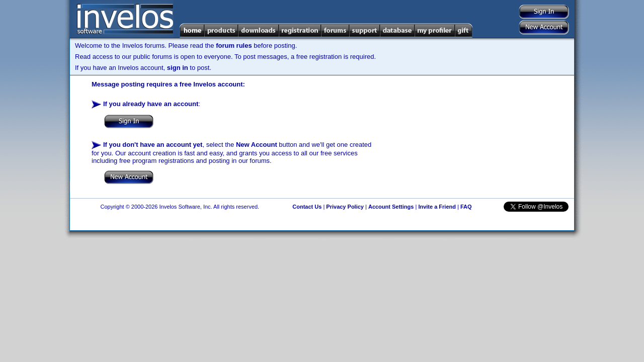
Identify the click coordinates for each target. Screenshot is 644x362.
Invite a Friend (437, 207)
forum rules (234, 46)
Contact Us (307, 207)
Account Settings (391, 207)
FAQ (466, 207)
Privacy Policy (345, 207)
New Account (257, 145)
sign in (178, 68)
